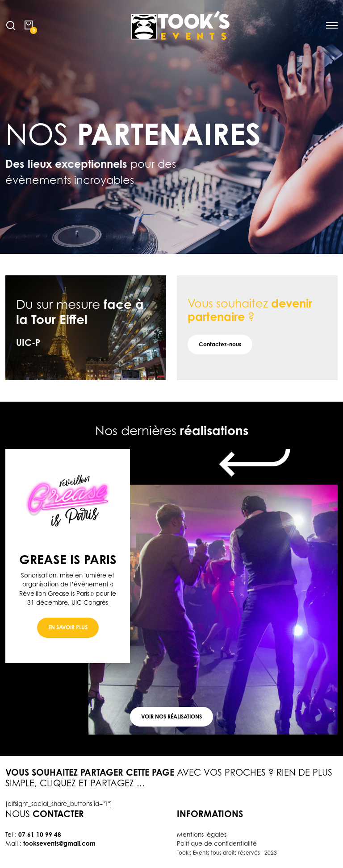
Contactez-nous (220, 344)
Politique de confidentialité (217, 843)
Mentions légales (202, 835)
